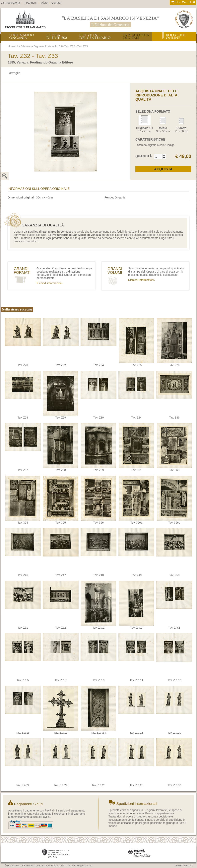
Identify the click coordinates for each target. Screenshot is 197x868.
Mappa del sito (85, 866)
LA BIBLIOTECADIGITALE (136, 36)
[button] (164, 155)
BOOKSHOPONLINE (176, 36)
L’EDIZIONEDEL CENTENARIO (95, 36)
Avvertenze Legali (56, 866)
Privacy (71, 866)
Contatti (56, 3)
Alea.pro (188, 866)
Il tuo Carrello (183, 2)
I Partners (31, 3)
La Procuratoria (10, 3)
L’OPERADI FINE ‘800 (57, 36)
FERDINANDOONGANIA (22, 36)
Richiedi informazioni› (50, 283)
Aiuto (44, 3)
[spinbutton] (158, 157)
